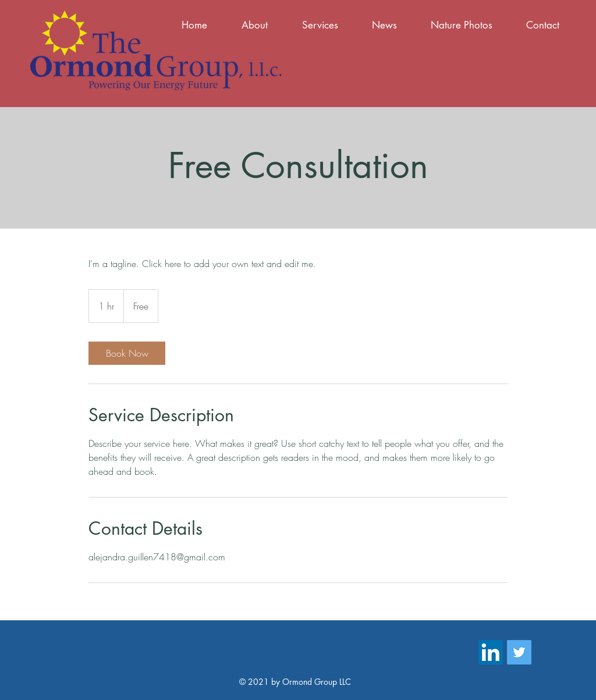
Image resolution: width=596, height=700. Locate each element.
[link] (127, 353)
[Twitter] (519, 652)
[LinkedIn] (491, 652)
